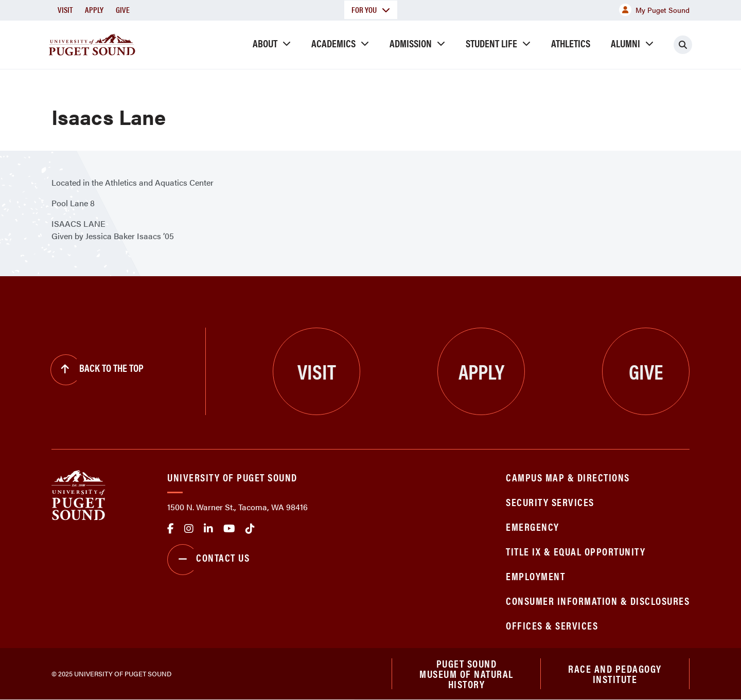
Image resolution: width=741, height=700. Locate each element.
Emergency (533, 526)
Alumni (625, 43)
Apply (94, 10)
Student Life (491, 43)
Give (123, 10)
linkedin (208, 529)
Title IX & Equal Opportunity (576, 551)
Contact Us (208, 560)
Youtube (229, 529)
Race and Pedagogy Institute (615, 674)
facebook (171, 529)
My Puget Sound (654, 10)
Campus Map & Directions (568, 477)
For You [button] (371, 10)
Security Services (550, 502)
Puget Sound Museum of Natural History (466, 674)
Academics (333, 43)
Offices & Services (552, 625)
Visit (65, 10)
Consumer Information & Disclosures (598, 600)
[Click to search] (683, 45)
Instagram (189, 529)
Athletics (571, 43)
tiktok (250, 529)
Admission (411, 43)
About (265, 43)
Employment (535, 576)
